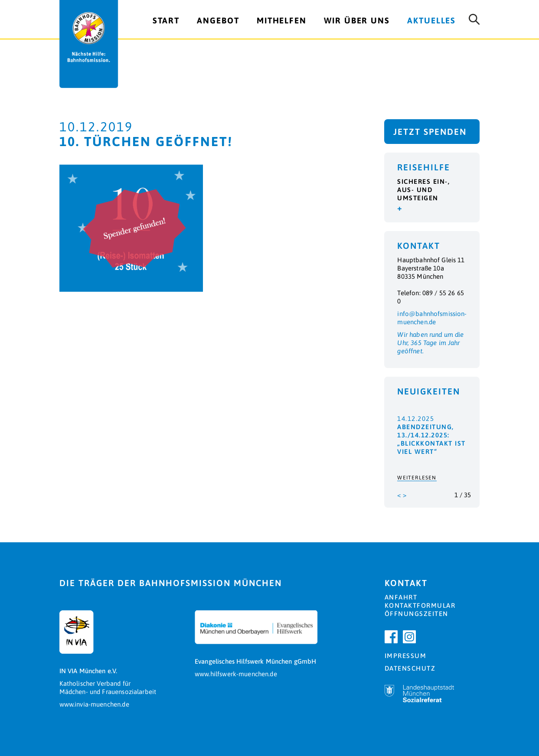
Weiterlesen (417, 478)
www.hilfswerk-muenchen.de (236, 674)
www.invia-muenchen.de (94, 704)
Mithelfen (282, 20)
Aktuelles (431, 20)
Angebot (218, 20)
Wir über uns (357, 20)
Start (166, 20)
